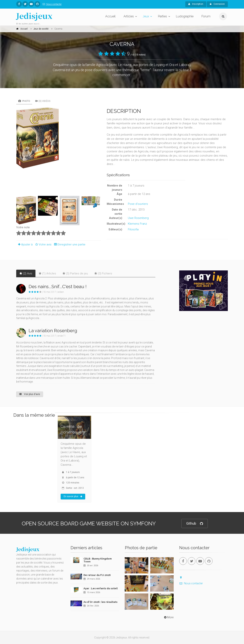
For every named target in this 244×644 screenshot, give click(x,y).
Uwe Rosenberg (138, 218)
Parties (163, 16)
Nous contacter (51, 4)
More (168, 617)
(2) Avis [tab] (26, 273)
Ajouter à (24, 244)
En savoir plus (73, 496)
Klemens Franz (137, 224)
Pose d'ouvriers (138, 204)
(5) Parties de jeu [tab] (75, 273)
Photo (24, 101)
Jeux (146, 16)
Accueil (110, 16)
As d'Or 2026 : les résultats (100, 602)
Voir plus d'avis (30, 394)
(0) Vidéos (43, 101)
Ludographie (185, 16)
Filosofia (133, 229)
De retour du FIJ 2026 (97, 575)
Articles (129, 16)
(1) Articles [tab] (47, 273)
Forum (206, 16)
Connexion (217, 4)
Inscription (196, 4)
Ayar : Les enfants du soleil (101, 588)
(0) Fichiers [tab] (103, 273)
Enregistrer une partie (69, 244)
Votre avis (43, 244)
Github (195, 524)
